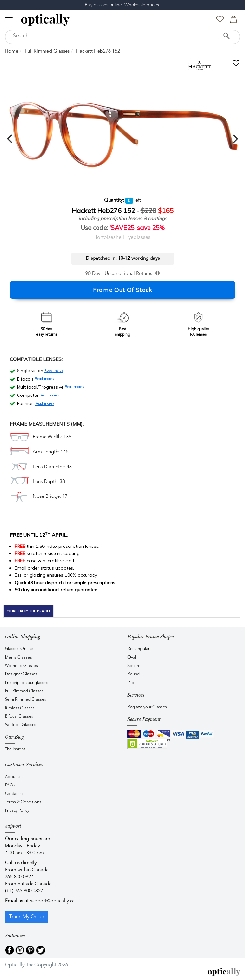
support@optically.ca (52, 901)
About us (13, 777)
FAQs (10, 785)
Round (134, 674)
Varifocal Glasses (21, 725)
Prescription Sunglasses (27, 683)
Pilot (131, 683)
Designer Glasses (21, 674)
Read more (54, 371)
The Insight (15, 749)
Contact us (15, 794)
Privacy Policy (17, 811)
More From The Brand (28, 611)
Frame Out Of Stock (123, 290)
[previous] (10, 139)
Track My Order (27, 917)
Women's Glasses (21, 666)
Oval (132, 657)
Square (134, 666)
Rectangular (138, 649)
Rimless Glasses (20, 708)
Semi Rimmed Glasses (26, 700)
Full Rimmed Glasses (47, 51)
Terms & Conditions (23, 802)
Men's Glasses (18, 657)
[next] (235, 139)
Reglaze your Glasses (147, 707)
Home (12, 51)
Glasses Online (19, 649)
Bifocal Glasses (19, 716)
